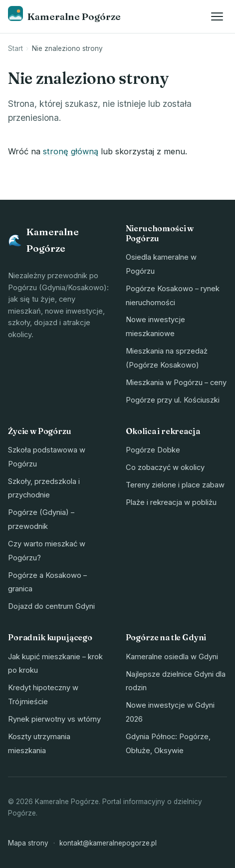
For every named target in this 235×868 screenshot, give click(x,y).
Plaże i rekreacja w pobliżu (171, 502)
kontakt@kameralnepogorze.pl (108, 843)
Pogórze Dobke (153, 450)
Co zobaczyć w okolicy (165, 467)
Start (15, 48)
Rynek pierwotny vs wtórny (54, 719)
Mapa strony (28, 843)
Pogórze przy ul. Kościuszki (173, 400)
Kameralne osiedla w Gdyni (172, 657)
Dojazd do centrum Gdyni (51, 606)
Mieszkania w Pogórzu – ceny (176, 383)
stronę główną (71, 151)
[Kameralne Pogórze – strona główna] (64, 16)
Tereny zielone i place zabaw (175, 485)
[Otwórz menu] (217, 16)
